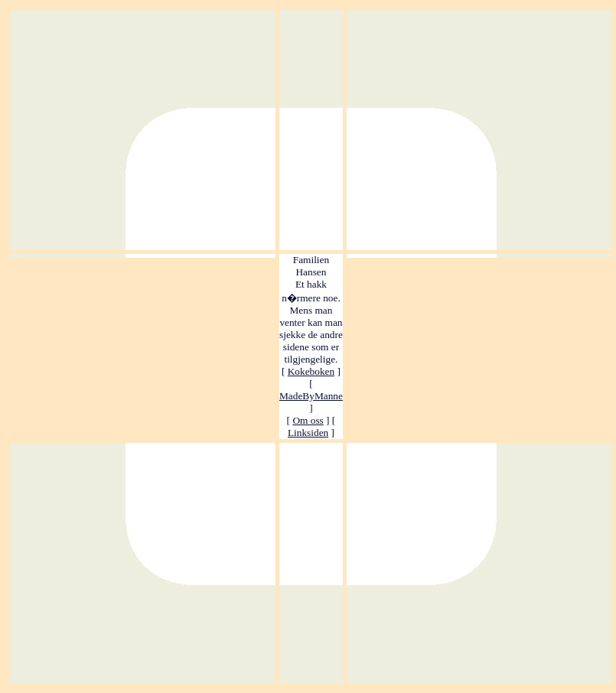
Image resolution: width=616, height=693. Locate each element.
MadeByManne (311, 396)
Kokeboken (311, 371)
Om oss (308, 420)
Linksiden (308, 433)
